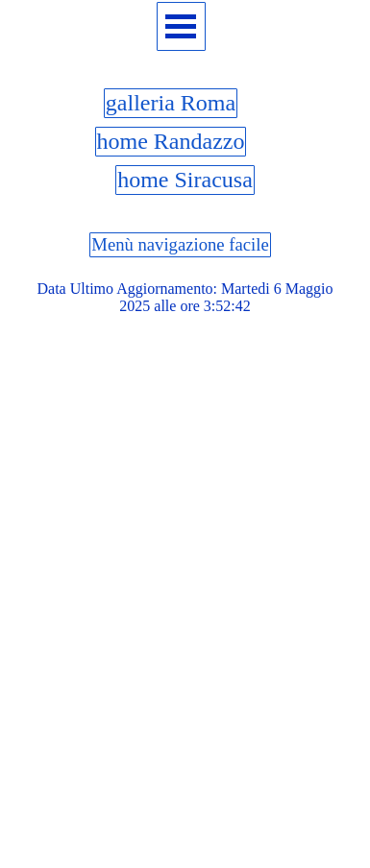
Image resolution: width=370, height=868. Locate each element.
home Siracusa (185, 180)
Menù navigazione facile (180, 244)
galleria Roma (171, 103)
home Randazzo (171, 141)
